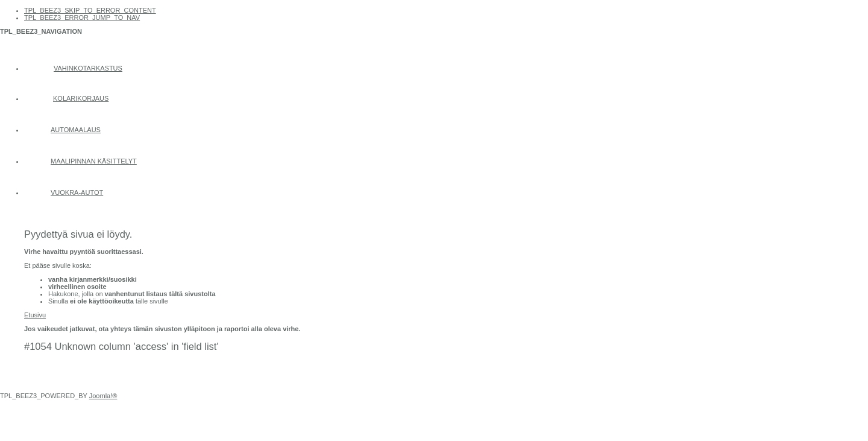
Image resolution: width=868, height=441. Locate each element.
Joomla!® (103, 396)
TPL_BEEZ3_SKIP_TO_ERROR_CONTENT (90, 10)
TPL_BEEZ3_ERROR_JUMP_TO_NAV (82, 17)
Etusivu (35, 315)
